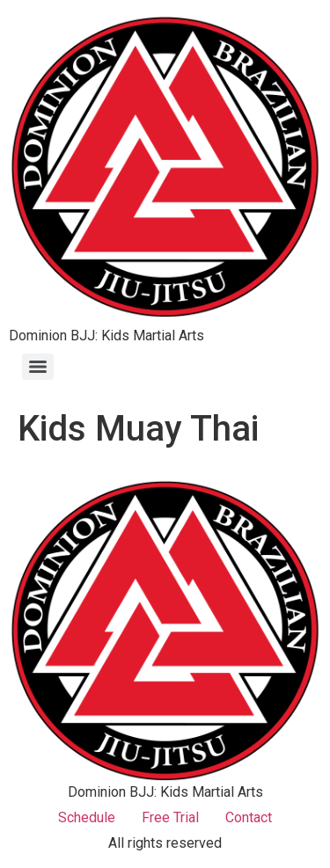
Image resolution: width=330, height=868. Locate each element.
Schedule (87, 817)
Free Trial (170, 817)
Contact (249, 817)
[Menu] (38, 367)
